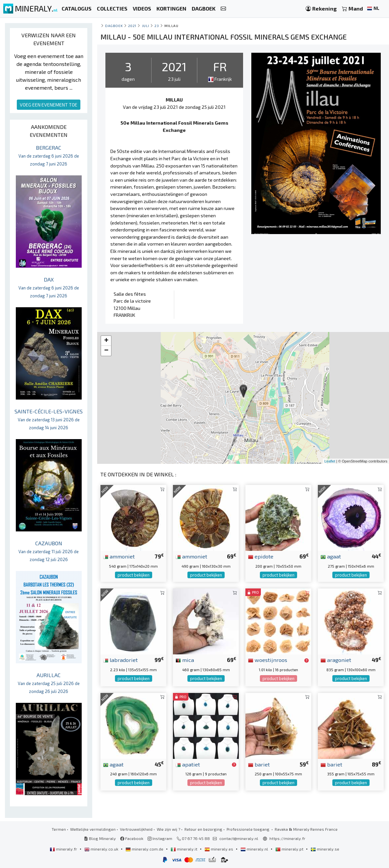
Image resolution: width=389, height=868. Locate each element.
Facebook (132, 838)
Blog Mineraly (100, 838)
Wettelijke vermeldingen (93, 829)
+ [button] (106, 341)
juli (146, 26)
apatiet (188, 764)
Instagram (160, 838)
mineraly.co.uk (102, 849)
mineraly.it (184, 849)
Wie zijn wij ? (168, 829)
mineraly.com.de (145, 849)
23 (157, 26)
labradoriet (120, 660)
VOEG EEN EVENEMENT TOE (49, 105)
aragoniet (336, 660)
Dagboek (114, 26)
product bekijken (134, 575)
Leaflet (330, 461)
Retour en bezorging (203, 829)
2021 (132, 26)
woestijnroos (268, 660)
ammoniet (119, 556)
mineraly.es (219, 849)
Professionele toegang (249, 829)
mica (185, 660)
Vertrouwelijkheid (136, 829)
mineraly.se (325, 849)
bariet (259, 764)
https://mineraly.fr (287, 838)
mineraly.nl (255, 849)
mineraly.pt (290, 849)
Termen (59, 829)
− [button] (106, 351)
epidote (261, 556)
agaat (331, 556)
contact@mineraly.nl (239, 838)
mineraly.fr (64, 849)
